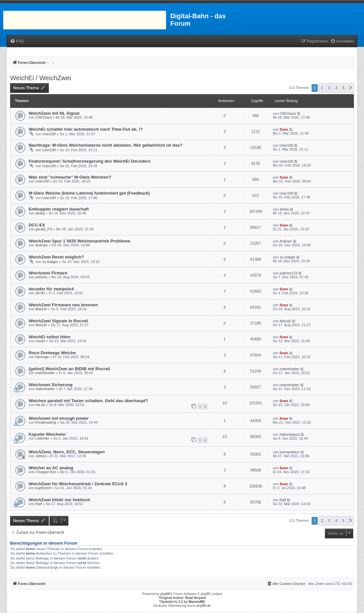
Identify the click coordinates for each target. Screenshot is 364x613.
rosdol (40, 341)
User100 (49, 134)
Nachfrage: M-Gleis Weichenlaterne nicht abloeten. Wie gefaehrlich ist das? (105, 145)
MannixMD (197, 602)
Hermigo (42, 357)
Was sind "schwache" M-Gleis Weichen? (70, 177)
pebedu (42, 277)
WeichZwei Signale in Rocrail (58, 321)
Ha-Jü (40, 405)
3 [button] (329, 88)
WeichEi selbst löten (49, 337)
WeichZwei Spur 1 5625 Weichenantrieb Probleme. (80, 241)
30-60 (40, 293)
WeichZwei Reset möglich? (56, 257)
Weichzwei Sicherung (51, 385)
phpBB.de (203, 606)
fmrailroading (46, 422)
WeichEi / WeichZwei (41, 78)
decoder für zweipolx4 (51, 289)
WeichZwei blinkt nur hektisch (59, 500)
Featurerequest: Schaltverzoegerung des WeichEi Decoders (90, 161)
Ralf (39, 504)
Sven (284, 129)
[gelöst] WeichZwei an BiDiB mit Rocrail (69, 369)
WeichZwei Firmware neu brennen (63, 305)
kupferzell (43, 488)
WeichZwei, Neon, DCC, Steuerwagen (67, 452)
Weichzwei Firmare (48, 273)
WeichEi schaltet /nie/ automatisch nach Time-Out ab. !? (86, 129)
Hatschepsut (290, 434)
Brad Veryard (195, 598)
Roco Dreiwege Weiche (52, 353)
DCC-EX (37, 225)
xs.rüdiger (50, 262)
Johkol (41, 456)
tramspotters (290, 452)
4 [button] (336, 88)
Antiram (42, 245)
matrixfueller (45, 373)
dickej (40, 213)
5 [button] (343, 88)
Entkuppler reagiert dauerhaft (59, 209)
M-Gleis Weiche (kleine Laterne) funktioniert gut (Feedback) (89, 193)
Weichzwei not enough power (59, 418)
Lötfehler (42, 438)
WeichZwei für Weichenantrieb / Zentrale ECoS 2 (78, 484)
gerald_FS (44, 229)
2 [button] (322, 88)
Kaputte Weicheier (47, 434)
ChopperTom (46, 472)
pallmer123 (288, 273)
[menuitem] (17, 42)
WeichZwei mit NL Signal (54, 113)
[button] (351, 88)
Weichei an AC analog (51, 468)
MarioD (41, 309)
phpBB (165, 594)
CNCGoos (44, 117)
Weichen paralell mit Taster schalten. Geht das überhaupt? (88, 401)
